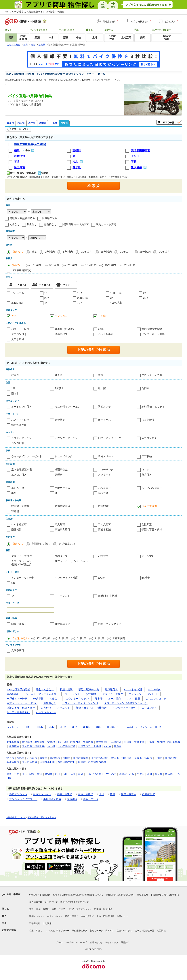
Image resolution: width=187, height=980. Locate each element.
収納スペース (106, 456)
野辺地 (49, 774)
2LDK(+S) (83, 298)
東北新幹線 (13, 742)
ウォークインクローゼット (27, 456)
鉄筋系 (15, 375)
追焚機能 (60, 420)
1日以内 (64, 638)
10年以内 (87, 252)
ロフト (145, 470)
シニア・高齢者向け (18, 712)
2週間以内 (119, 638)
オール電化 (148, 556)
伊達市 (82, 762)
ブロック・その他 (152, 375)
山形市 (159, 758)
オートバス (104, 420)
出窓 (14, 493)
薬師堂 (123, 774)
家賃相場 (72, 799)
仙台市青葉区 (81, 758)
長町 (65, 774)
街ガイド (110, 931)
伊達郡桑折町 (47, 762)
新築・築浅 (66, 689)
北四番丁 (98, 774)
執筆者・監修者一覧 (144, 931)
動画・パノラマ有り (110, 624)
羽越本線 (14, 746)
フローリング (106, 470)
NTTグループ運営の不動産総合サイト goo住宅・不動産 (35, 12)
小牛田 (141, 774)
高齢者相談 (104, 530)
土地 (102, 794)
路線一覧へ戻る (18, 129)
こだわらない (20, 638)
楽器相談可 (13, 694)
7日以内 (100, 638)
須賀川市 (127, 758)
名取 (132, 774)
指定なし (18, 252)
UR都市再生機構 (108, 596)
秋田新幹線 (174, 742)
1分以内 (36, 265)
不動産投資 (148, 794)
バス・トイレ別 (20, 329)
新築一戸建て (64, 794)
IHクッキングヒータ (110, 438)
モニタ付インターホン (68, 407)
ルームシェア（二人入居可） (42, 694)
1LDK (40, 727)
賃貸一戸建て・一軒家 (63, 909)
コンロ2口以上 (20, 443)
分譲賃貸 (38, 699)
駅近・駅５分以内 (89, 689)
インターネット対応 (66, 578)
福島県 (64, 123)
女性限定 (147, 524)
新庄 (73, 774)
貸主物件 (91, 694)
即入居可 (60, 524)
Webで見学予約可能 (18, 689)
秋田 (40, 774)
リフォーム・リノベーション (71, 561)
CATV (101, 578)
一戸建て (103, 316)
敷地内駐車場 (62, 506)
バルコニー (104, 488)
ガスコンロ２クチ (156, 699)
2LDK (63, 727)
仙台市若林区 (29, 762)
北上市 (10, 758)
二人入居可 (104, 524)
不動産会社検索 (52, 799)
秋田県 (21, 123)
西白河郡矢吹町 (66, 762)
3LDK (86, 727)
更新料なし (50, 224)
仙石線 (107, 746)
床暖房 (59, 475)
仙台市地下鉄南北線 (33, 746)
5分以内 (54, 265)
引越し (39, 931)
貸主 (14, 596)
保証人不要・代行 (152, 530)
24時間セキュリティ (153, 407)
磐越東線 (139, 742)
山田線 (128, 742)
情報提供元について (16, 818)
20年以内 (126, 252)
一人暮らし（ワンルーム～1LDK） (144, 727)
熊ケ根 (159, 774)
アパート (16, 316)
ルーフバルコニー (152, 488)
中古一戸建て (86, 794)
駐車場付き (111, 689)
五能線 (151, 742)
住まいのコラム (124, 931)
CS (13, 583)
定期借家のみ (67, 544)
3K (112, 298)
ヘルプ (83, 942)
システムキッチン (22, 438)
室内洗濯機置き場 (152, 329)
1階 (13, 388)
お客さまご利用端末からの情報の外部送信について (78, 895)
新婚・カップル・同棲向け (91, 708)
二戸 (17, 774)
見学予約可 (18, 339)
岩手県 (32, 123)
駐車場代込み (50, 218)
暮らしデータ (91, 799)
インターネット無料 (153, 334)
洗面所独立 (61, 334)
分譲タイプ (61, 556)
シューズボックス (65, 456)
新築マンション (18, 794)
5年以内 (68, 252)
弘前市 (148, 758)
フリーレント (62, 596)
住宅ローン (122, 916)
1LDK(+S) (116, 293)
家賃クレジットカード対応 (22, 703)
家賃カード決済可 (106, 224)
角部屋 (145, 388)
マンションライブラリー (23, 799)
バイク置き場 (149, 506)
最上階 (102, 388)
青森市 (43, 758)
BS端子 (146, 578)
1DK (80, 293)
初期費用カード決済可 (76, 224)
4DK (80, 303)
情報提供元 (142, 895)
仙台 (24, 774)
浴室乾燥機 (148, 420)
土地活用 (47, 923)
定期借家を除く (41, 544)
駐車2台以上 (105, 506)
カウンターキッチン (66, 438)
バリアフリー (106, 556)
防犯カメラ (104, 407)
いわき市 (32, 758)
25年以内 (145, 252)
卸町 (150, 774)
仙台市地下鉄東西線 (69, 742)
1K (46, 293)
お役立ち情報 (9, 930)
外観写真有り (62, 624)
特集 (31, 931)
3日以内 (82, 638)
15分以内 (110, 265)
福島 (32, 774)
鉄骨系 (59, 375)
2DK (47, 298)
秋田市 (115, 758)
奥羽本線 (40, 742)
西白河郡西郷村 (97, 762)
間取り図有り (19, 624)
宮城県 (43, 123)
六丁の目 (111, 774)
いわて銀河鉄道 (66, 746)
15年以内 (106, 252)
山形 (88, 774)
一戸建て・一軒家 (17, 699)
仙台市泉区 (171, 758)
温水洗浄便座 (19, 425)
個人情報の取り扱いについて (43, 902)
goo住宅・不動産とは (40, 895)
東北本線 (27, 742)
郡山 (58, 774)
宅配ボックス (62, 488)
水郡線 (161, 742)
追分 (81, 774)
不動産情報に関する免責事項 (42, 818)
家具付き (147, 475)
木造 (101, 375)
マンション (61, 316)
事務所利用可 (62, 530)
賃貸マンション (84, 909)
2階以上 (103, 329)
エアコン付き (19, 334)
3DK (146, 298)
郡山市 (66, 758)
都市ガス (103, 493)
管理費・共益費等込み (22, 218)
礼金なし (15, 224)
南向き (15, 393)
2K (145, 293)
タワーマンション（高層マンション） (126, 703)
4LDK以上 (116, 303)
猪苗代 (169, 774)
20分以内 (130, 265)
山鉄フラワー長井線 (89, 746)
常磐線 (51, 742)
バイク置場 (133, 699)
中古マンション (42, 794)
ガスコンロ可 (149, 438)
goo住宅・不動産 (11, 894)
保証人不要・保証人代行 (21, 708)
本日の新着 (44, 638)
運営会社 (125, 942)
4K (46, 303)
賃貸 (112, 794)
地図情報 (161, 931)
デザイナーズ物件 (22, 556)
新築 (34, 252)
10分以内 (91, 265)
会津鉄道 (116, 742)
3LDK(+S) (17, 303)
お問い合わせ (96, 942)
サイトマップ (112, 942)
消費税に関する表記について (75, 902)
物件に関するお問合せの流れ (120, 895)
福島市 (20, 758)
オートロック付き (22, 407)
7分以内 (72, 265)
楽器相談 (16, 530)
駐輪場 (15, 511)
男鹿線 (118, 746)
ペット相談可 (106, 334)
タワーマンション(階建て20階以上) (22, 563)
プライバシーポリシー (67, 942)
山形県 (53, 123)
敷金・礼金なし (45, 689)
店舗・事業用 (129, 794)
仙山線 (51, 746)
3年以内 (50, 252)
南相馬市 (55, 758)
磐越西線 (88, 742)
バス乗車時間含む (22, 270)
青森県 (10, 123)
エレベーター (19, 488)
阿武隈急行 (102, 742)
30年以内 (165, 252)
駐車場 (99, 699)
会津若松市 (13, 762)
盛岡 (9, 774)
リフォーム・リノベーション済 (80, 703)
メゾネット (104, 475)
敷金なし (32, 224)
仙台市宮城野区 (100, 758)
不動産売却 (35, 923)
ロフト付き (154, 689)
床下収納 (147, 456)
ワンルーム (18, 293)
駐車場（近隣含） (65, 329)
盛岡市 (138, 758)
